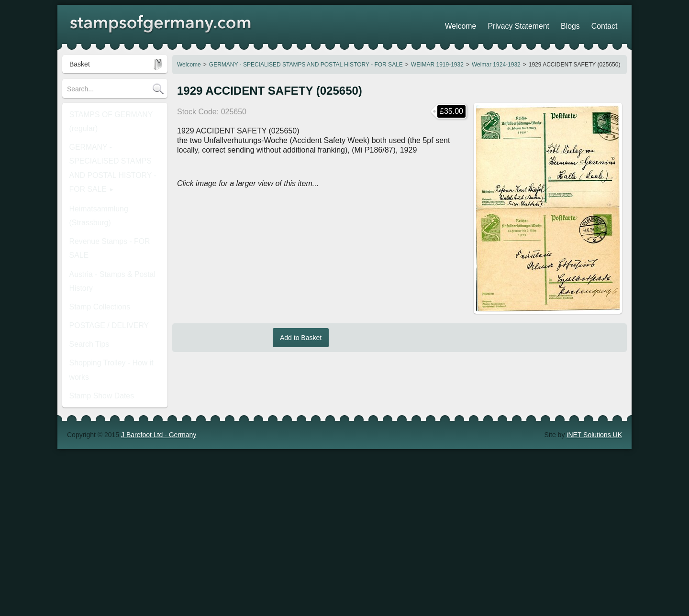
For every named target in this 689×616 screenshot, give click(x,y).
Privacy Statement (538, 24)
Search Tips (85, 252)
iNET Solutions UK (594, 379)
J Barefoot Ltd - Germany (159, 379)
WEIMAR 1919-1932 (437, 65)
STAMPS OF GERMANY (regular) (104, 117)
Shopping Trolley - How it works (114, 266)
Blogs (581, 24)
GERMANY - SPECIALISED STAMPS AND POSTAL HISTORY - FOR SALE (306, 65)
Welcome (189, 65)
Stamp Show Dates (96, 281)
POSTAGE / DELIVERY (102, 238)
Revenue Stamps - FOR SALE (112, 185)
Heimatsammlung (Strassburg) (112, 171)
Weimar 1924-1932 (496, 65)
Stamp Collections (94, 223)
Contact (608, 24)
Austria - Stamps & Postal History (105, 204)
